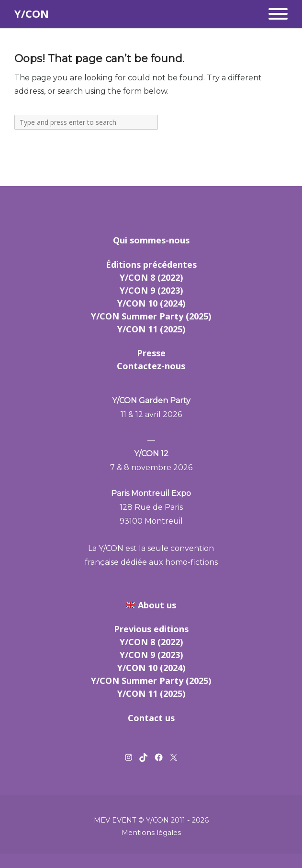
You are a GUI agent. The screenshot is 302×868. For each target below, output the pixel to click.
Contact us (151, 718)
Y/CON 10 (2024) (151, 303)
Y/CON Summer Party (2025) (151, 316)
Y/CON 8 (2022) (151, 277)
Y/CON (32, 14)
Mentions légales (151, 833)
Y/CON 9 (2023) (151, 290)
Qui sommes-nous (151, 240)
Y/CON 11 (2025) (151, 329)
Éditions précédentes (151, 264)
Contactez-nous (151, 366)
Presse (151, 353)
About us (157, 605)
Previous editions (151, 629)
